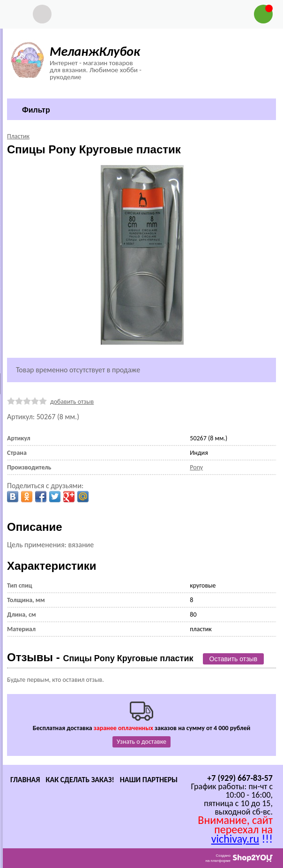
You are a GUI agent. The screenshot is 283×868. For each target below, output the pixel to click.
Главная (25, 780)
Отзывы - (100, 657)
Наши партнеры (149, 780)
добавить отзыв (72, 402)
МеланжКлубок (95, 51)
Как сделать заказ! (80, 780)
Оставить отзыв (234, 659)
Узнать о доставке (141, 742)
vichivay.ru (235, 839)
